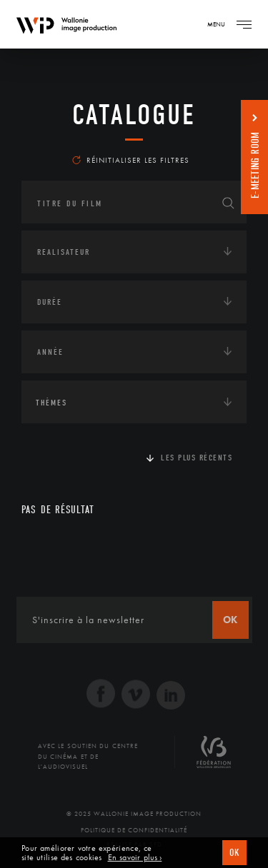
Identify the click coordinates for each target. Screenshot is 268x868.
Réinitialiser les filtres (131, 160)
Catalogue (134, 115)
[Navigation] (244, 24)
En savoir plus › (135, 858)
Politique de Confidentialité (134, 830)
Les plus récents (197, 458)
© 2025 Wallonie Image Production (134, 814)
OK (234, 853)
